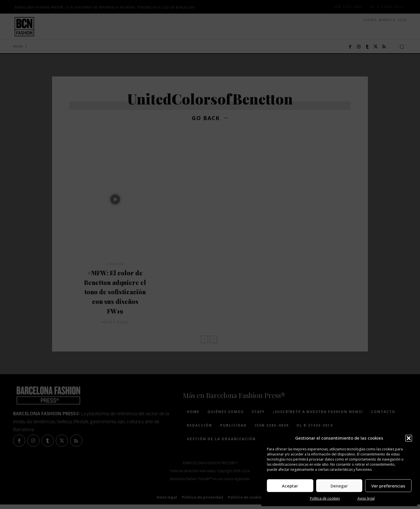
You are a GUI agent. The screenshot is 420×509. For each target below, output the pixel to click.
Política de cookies (325, 498)
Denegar (339, 486)
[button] (409, 438)
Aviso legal (366, 498)
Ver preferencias (388, 486)
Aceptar (290, 486)
